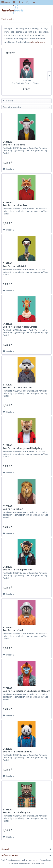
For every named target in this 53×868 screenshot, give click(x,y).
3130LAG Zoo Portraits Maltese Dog (18, 386)
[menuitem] (6, 2)
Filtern (8, 101)
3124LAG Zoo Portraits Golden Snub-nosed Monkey (26, 690)
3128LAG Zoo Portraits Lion (13, 508)
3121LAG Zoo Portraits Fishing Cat (17, 811)
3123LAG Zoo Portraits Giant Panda (18, 750)
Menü (7, 2)
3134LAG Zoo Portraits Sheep (14, 143)
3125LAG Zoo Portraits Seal (13, 629)
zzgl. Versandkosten (44, 860)
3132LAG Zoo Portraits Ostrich (15, 265)
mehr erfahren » (37, 42)
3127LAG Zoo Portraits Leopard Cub (18, 568)
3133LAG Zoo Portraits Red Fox (15, 204)
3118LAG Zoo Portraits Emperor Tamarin (27, 82)
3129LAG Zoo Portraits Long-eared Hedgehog (23, 447)
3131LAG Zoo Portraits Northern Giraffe (20, 325)
